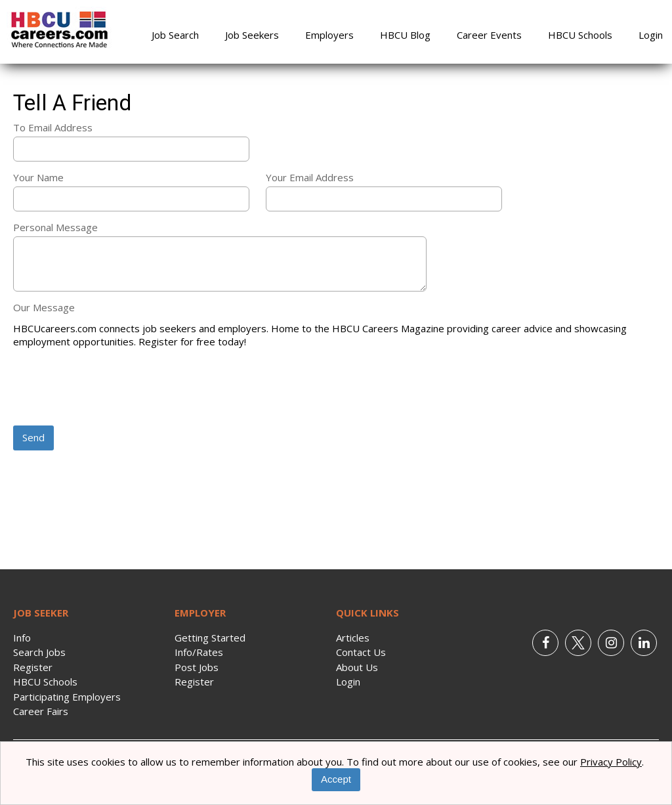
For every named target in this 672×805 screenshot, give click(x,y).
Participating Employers (67, 697)
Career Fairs (41, 711)
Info (22, 638)
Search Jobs (39, 652)
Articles (353, 638)
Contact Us (361, 652)
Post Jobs (197, 667)
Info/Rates (199, 652)
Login (651, 35)
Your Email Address (310, 177)
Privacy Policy (611, 762)
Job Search (175, 35)
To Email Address (53, 127)
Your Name (38, 177)
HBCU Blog (405, 35)
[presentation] (113, 388)
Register (33, 667)
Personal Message (55, 227)
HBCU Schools (580, 35)
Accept (336, 779)
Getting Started (210, 638)
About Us (357, 667)
